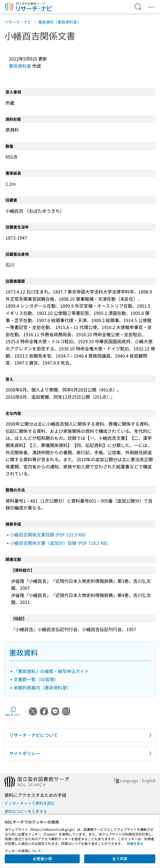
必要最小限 (42, 859)
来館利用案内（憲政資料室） (42, 688)
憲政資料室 (20, 66)
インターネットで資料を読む (30, 803)
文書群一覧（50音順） (36, 679)
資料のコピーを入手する (26, 811)
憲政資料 (24, 652)
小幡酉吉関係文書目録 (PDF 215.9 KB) (48, 535)
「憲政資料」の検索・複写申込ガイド (51, 671)
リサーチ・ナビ (18, 22)
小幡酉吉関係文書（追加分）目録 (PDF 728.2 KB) (59, 543)
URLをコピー (13, 711)
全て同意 (120, 859)
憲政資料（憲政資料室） (60, 22)
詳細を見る (135, 843)
